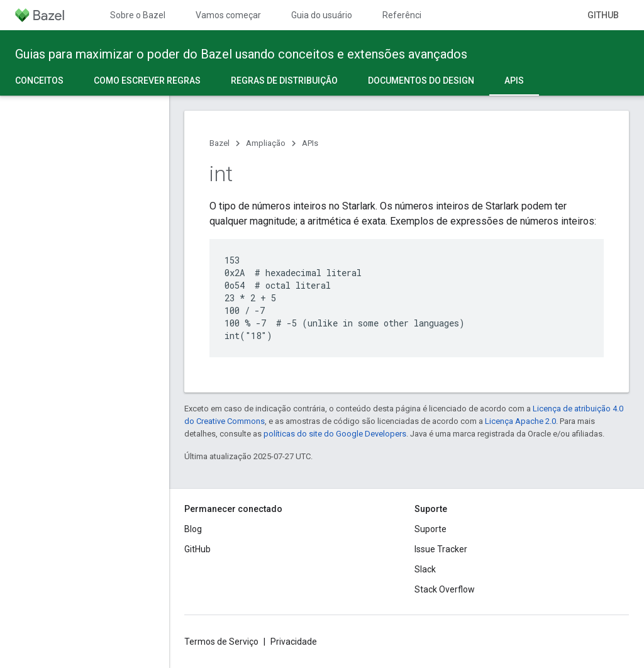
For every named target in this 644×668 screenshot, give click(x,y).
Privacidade (294, 642)
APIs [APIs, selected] (514, 81)
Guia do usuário (322, 15)
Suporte (430, 529)
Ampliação (266, 143)
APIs (310, 143)
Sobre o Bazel (138, 15)
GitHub (603, 15)
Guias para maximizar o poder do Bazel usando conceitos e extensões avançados (241, 54)
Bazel (219, 143)
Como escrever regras (147, 81)
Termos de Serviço (221, 642)
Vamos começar (228, 15)
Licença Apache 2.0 (520, 421)
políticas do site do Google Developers (335, 434)
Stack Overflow (445, 589)
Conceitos (39, 81)
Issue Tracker (441, 549)
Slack (425, 569)
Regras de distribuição (284, 81)
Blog (193, 529)
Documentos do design (421, 81)
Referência (404, 15)
